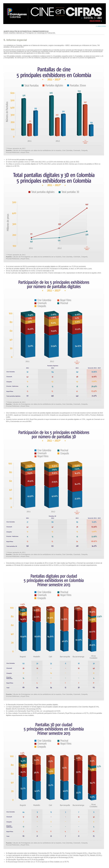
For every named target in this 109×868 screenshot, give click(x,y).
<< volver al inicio (101, 26)
